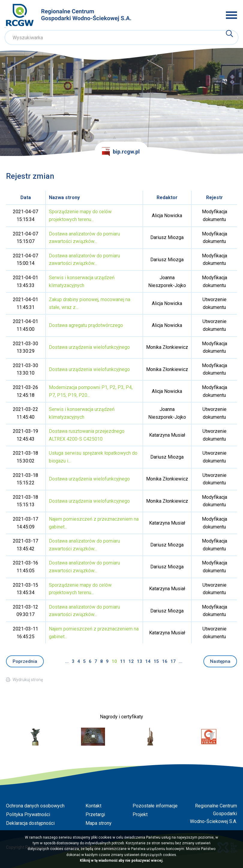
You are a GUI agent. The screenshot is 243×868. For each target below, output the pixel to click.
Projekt (140, 814)
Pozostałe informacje (155, 806)
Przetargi (95, 814)
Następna (220, 661)
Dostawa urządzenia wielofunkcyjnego (89, 347)
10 (114, 661)
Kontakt (93, 806)
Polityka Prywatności (28, 814)
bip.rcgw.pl (121, 152)
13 (139, 661)
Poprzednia (25, 661)
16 (165, 661)
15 (156, 661)
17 (173, 661)
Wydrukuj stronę (28, 680)
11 (123, 661)
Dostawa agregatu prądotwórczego (86, 325)
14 (148, 661)
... (67, 661)
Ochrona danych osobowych (35, 806)
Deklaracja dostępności (30, 823)
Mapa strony (99, 823)
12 (131, 661)
